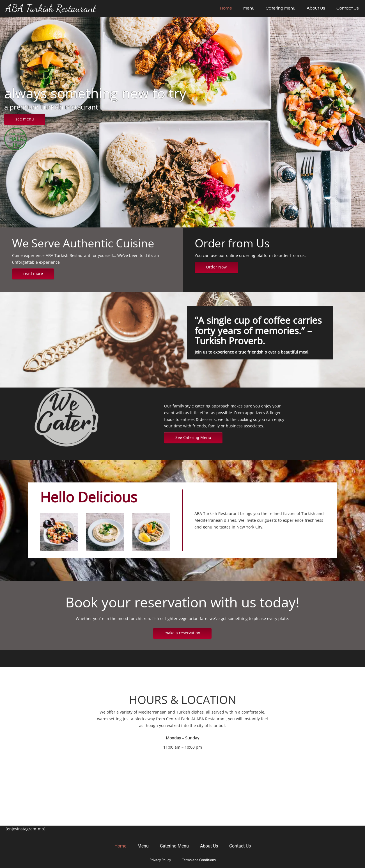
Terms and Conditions (199, 860)
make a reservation (182, 633)
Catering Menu (281, 8)
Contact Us (348, 8)
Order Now (216, 267)
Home (226, 8)
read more (33, 273)
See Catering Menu (193, 437)
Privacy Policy (160, 860)
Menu (249, 8)
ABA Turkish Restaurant (51, 8)
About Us (316, 8)
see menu (25, 119)
